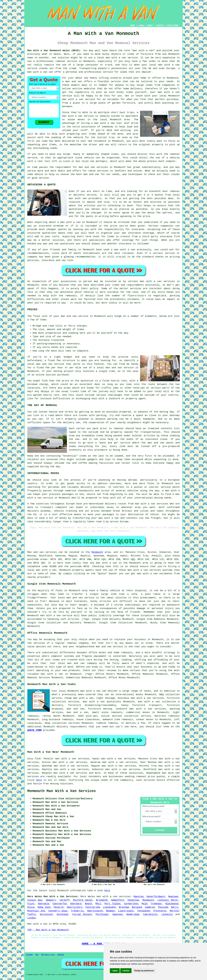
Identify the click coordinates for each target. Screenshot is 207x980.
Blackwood (172, 904)
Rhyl (98, 904)
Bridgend (102, 900)
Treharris (77, 911)
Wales (91, 897)
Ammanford (117, 900)
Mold (144, 904)
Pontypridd (93, 907)
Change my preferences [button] (144, 971)
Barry (175, 907)
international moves (129, 695)
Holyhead (62, 914)
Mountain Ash (36, 911)
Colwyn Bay (35, 900)
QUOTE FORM (34, 730)
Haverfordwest (156, 897)
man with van (78, 198)
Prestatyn (160, 911)
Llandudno (109, 907)
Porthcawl (102, 914)
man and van (74, 81)
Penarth (59, 907)
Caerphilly (150, 914)
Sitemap (29, 955)
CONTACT (160, 26)
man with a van (116, 58)
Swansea (117, 914)
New (37, 955)
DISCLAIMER (173, 26)
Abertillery (75, 907)
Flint (31, 904)
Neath (88, 904)
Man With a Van (48, 955)
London (32, 918)
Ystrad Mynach (82, 914)
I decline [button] (126, 971)
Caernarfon (60, 904)
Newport (51, 900)
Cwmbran (150, 907)
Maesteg (138, 897)
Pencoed (163, 907)
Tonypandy (144, 911)
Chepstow (133, 900)
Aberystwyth (95, 911)
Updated (61, 955)
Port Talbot (113, 904)
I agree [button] (115, 971)
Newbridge (133, 914)
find (38, 759)
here (39, 780)
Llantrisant (126, 911)
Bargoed (137, 907)
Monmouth (97, 552)
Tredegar (156, 904)
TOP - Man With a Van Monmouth (48, 930)
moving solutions (62, 784)
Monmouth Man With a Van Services (62, 791)
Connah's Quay (58, 911)
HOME (133, 26)
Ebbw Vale (44, 907)
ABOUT (150, 26)
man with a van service (56, 616)
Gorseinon (46, 914)
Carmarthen (131, 904)
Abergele (43, 904)
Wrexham (124, 907)
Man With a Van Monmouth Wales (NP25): (54, 51)
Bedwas (110, 911)
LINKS (141, 26)
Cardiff (65, 900)
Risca (31, 907)
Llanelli (167, 914)
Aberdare (76, 904)
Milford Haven (83, 900)
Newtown (173, 897)
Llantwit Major (168, 900)
